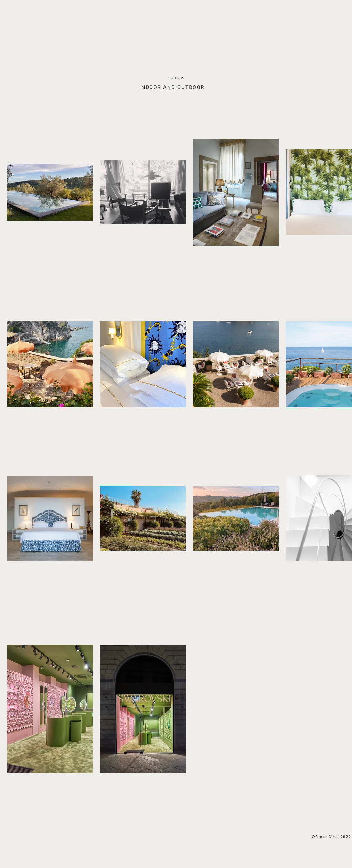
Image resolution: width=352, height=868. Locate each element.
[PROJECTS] (176, 79)
